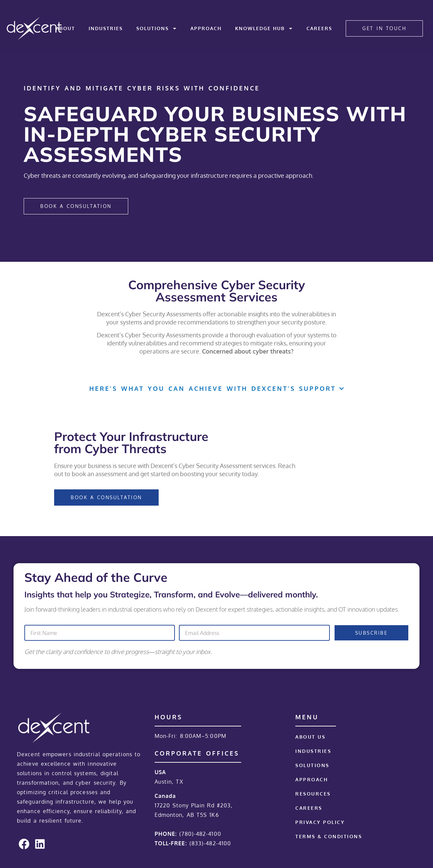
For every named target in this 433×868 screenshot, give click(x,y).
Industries (106, 28)
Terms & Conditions (329, 836)
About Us (310, 737)
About (65, 28)
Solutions (157, 28)
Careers (319, 28)
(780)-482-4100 (200, 834)
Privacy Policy (320, 822)
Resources (313, 794)
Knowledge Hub (264, 28)
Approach (206, 28)
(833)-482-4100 (210, 843)
